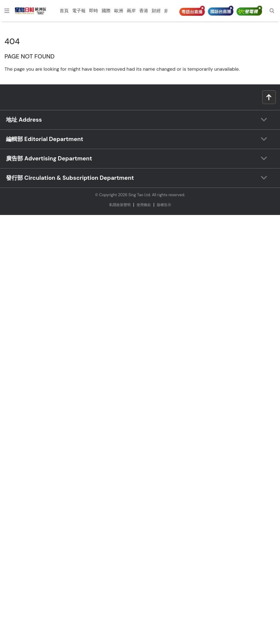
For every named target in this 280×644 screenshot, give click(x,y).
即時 (94, 11)
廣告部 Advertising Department (49, 158)
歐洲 (119, 11)
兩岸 (131, 11)
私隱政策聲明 (120, 205)
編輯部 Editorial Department (45, 139)
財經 (156, 11)
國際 (106, 11)
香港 (144, 11)
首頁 (64, 11)
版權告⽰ (164, 205)
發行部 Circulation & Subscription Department (70, 178)
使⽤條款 (144, 205)
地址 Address (24, 120)
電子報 (79, 11)
